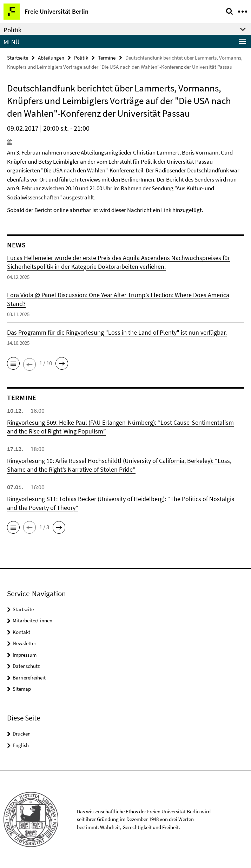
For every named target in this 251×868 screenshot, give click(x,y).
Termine (107, 58)
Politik (81, 58)
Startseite (18, 58)
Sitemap (22, 689)
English (21, 745)
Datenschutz (26, 666)
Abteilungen (51, 58)
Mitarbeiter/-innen (32, 620)
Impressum (25, 655)
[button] (13, 363)
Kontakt (21, 632)
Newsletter (24, 643)
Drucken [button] (22, 734)
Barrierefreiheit (29, 678)
